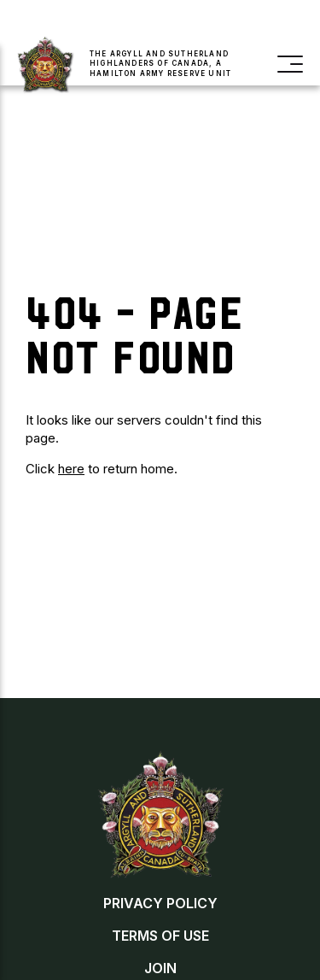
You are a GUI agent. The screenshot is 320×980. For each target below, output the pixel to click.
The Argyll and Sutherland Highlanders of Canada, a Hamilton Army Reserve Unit (160, 63)
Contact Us (254, 21)
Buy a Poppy (137, 21)
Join (54, 21)
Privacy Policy (160, 903)
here (71, 469)
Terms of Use (160, 936)
